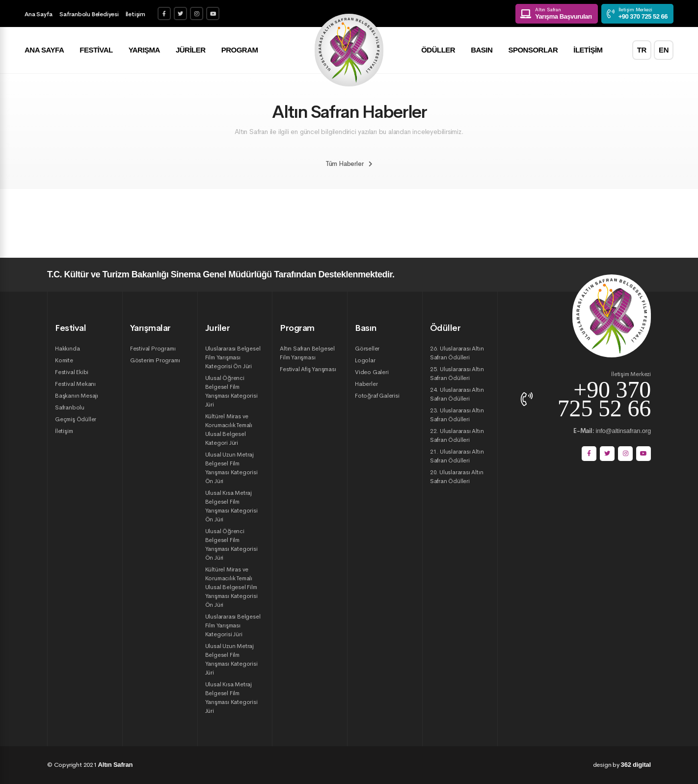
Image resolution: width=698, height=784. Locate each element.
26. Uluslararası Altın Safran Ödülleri (457, 353)
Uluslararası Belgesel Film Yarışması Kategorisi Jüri (233, 625)
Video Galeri (372, 372)
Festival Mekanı (75, 384)
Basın (482, 50)
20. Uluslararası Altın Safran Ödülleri (457, 477)
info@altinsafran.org (612, 431)
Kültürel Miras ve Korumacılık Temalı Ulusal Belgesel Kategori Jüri (229, 430)
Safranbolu (70, 407)
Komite (64, 360)
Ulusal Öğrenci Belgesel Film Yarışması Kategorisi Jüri (231, 391)
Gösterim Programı (155, 360)
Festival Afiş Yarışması (308, 369)
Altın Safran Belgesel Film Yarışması (307, 353)
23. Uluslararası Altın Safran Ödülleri (457, 415)
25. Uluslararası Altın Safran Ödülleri (457, 374)
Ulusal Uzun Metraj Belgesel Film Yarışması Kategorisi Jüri (231, 659)
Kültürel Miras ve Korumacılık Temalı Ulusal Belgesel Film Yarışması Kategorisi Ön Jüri (231, 587)
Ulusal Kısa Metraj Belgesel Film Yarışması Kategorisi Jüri (231, 698)
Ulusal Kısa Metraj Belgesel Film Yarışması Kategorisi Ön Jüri (231, 506)
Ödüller (438, 50)
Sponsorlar (533, 50)
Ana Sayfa (39, 14)
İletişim (135, 14)
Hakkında (67, 349)
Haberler (366, 384)
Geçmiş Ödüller (76, 419)
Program (240, 50)
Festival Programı (153, 349)
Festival (96, 50)
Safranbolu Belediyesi (89, 14)
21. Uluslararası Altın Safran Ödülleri (457, 456)
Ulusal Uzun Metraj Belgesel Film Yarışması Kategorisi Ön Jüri (231, 468)
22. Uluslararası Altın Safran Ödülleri (457, 435)
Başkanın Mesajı (77, 396)
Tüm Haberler (349, 164)
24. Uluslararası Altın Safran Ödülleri (457, 394)
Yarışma (144, 50)
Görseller (367, 349)
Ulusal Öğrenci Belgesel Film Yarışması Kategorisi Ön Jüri (231, 544)
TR (642, 50)
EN (664, 50)
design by (622, 765)
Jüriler (191, 50)
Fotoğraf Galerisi (377, 396)
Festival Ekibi (72, 372)
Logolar (365, 360)
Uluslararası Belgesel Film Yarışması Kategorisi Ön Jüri (233, 357)
